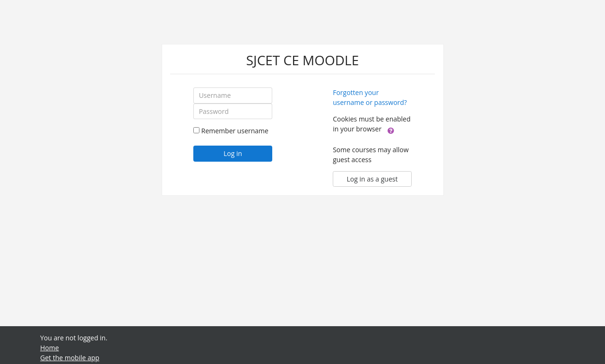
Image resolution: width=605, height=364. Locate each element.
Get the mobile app (70, 358)
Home (50, 348)
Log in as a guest (372, 179)
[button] (391, 130)
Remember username (235, 131)
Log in (233, 153)
